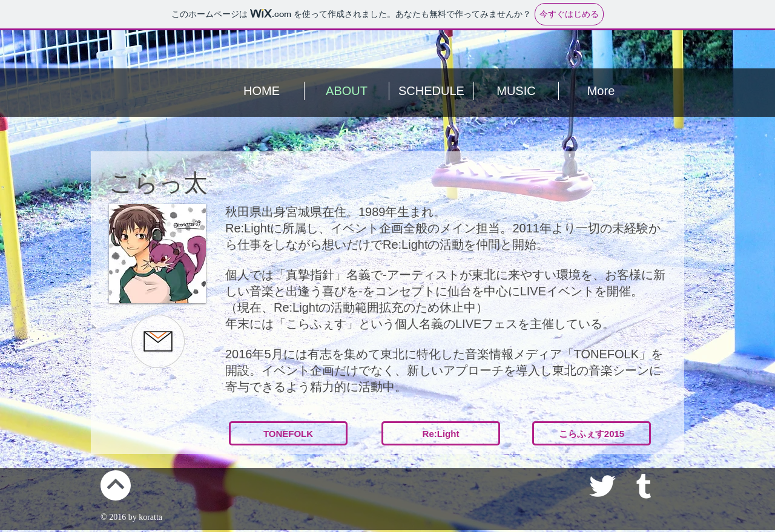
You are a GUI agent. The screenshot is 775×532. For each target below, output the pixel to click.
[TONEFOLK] (288, 433)
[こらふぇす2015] (592, 433)
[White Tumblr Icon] (644, 486)
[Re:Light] (441, 433)
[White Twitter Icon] (602, 486)
